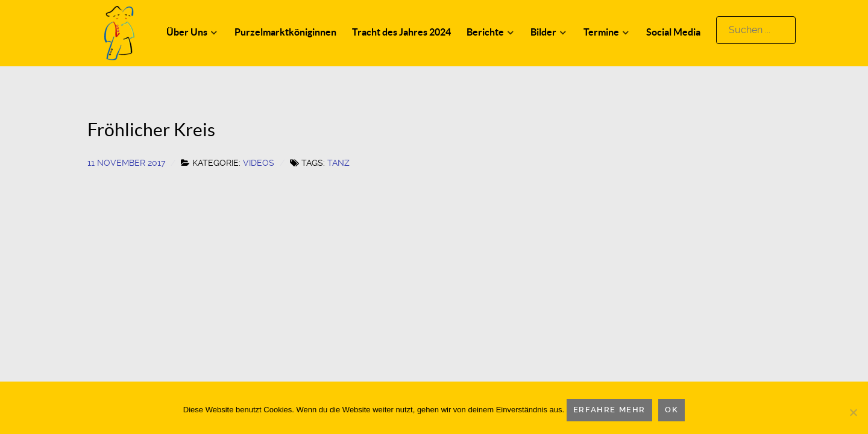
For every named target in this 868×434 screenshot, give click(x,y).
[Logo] (119, 32)
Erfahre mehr (609, 410)
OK (671, 410)
